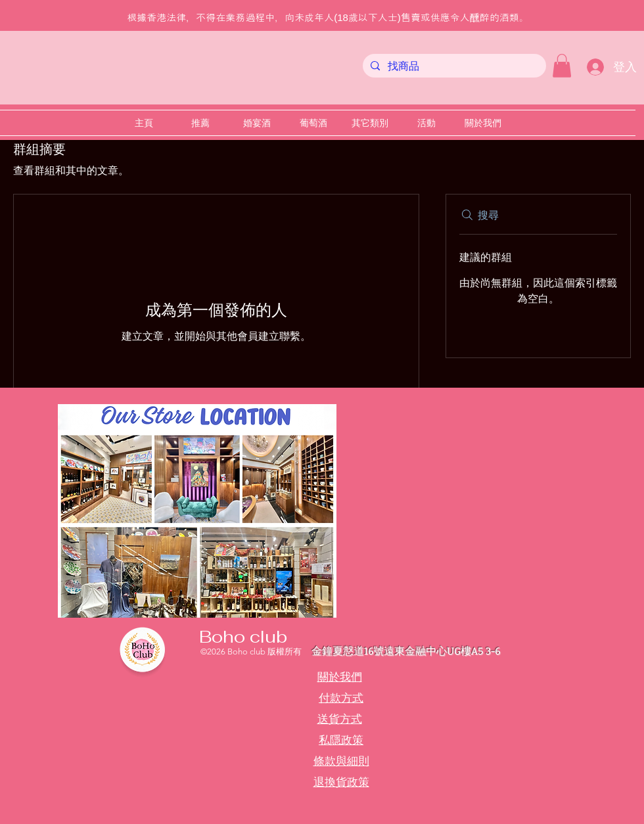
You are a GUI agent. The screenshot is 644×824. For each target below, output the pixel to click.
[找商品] (453, 66)
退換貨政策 (341, 782)
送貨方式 (340, 719)
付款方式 (341, 698)
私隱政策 (341, 740)
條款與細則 (341, 761)
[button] (562, 66)
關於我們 (340, 677)
